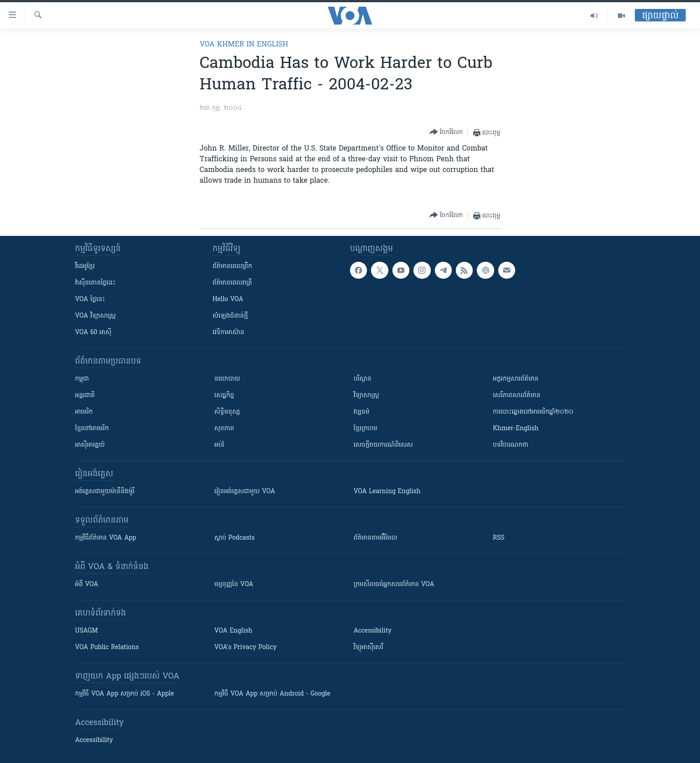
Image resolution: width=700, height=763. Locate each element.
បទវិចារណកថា (510, 445)
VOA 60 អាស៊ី (93, 333)
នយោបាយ (227, 379)
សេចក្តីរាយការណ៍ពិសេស (383, 445)
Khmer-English (516, 429)
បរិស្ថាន (362, 379)
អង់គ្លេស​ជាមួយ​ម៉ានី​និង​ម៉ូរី (105, 492)
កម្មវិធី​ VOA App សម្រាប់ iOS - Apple (125, 694)
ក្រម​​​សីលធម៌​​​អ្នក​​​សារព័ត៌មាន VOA (394, 585)
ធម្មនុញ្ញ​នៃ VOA (234, 585)
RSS (499, 538)
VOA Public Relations (107, 648)
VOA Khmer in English (244, 45)
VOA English (233, 631)
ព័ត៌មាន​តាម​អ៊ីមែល (375, 538)
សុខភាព (224, 429)
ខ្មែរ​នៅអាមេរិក (92, 429)
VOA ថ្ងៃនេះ (90, 300)
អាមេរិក (84, 412)
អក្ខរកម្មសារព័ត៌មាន (516, 379)
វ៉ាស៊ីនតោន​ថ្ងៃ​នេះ (95, 283)
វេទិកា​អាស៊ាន (228, 333)
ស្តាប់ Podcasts (234, 538)
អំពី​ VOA (87, 585)
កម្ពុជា (82, 379)
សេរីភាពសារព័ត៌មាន (517, 396)
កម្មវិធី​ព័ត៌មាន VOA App (106, 538)
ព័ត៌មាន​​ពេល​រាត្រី (232, 283)
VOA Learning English (387, 492)
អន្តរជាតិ (85, 396)
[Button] (446, 132)
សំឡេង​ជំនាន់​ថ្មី (230, 316)
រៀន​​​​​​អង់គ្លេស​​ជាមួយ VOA (245, 492)
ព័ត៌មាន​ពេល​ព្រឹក (232, 266)
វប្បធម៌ (361, 412)
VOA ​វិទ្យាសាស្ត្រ (95, 316)
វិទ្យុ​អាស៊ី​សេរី (368, 648)
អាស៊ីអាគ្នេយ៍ (90, 445)
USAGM (86, 631)
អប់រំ (219, 445)
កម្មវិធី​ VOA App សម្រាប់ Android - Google (272, 694)
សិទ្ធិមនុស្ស (227, 412)
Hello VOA (228, 300)
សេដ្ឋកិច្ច (224, 396)
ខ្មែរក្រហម (365, 429)
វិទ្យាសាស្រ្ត (366, 396)
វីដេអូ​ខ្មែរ (85, 266)
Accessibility (373, 631)
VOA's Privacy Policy (246, 648)
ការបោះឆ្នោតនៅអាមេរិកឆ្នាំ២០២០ (533, 412)
